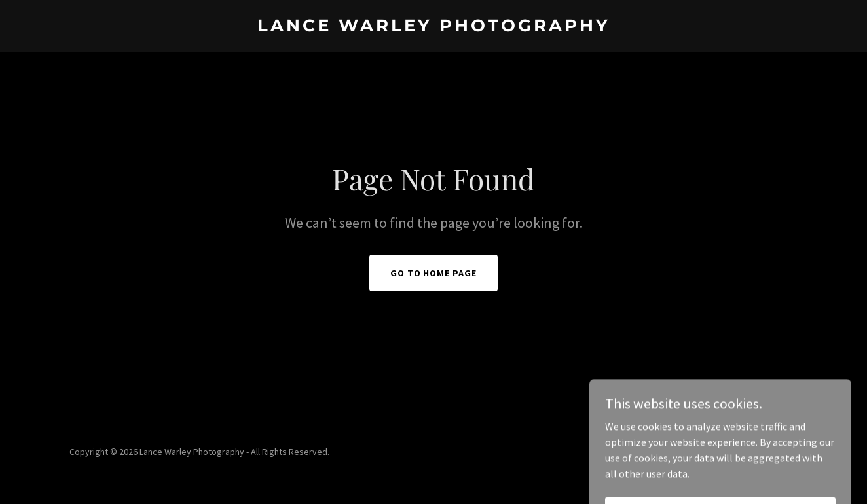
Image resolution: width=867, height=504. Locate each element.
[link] (433, 27)
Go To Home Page (434, 273)
